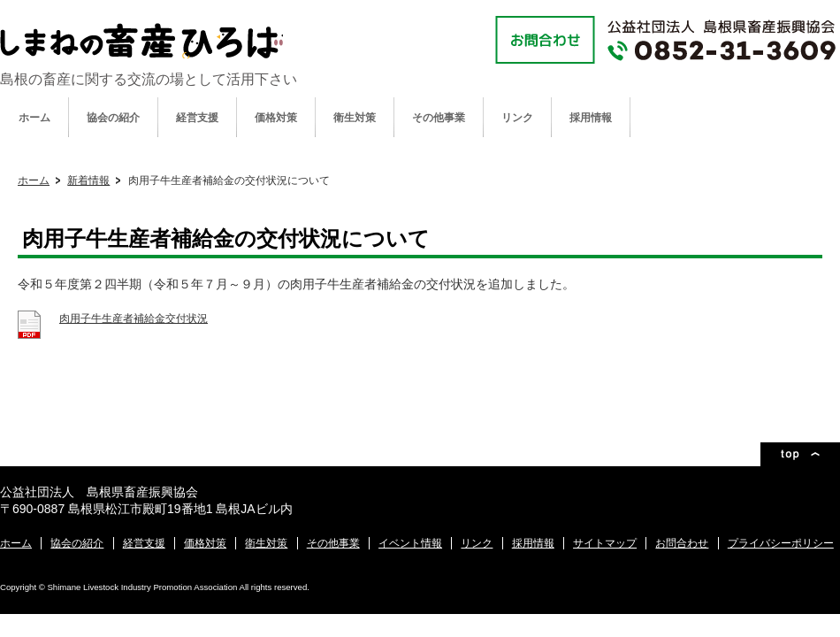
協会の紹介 (113, 118)
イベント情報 (410, 543)
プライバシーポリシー (781, 543)
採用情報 (591, 118)
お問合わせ (682, 543)
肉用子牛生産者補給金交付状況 (134, 318)
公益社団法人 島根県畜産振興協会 (141, 41)
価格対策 (276, 118)
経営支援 (197, 118)
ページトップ (800, 454)
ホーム (34, 118)
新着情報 (88, 180)
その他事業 (439, 118)
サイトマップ (605, 543)
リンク (517, 118)
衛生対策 (355, 118)
